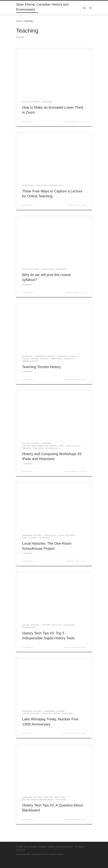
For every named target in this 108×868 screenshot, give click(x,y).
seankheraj (29, 122)
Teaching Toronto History (42, 367)
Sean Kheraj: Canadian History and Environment (48, 847)
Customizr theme (56, 854)
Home (19, 21)
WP (29, 854)
